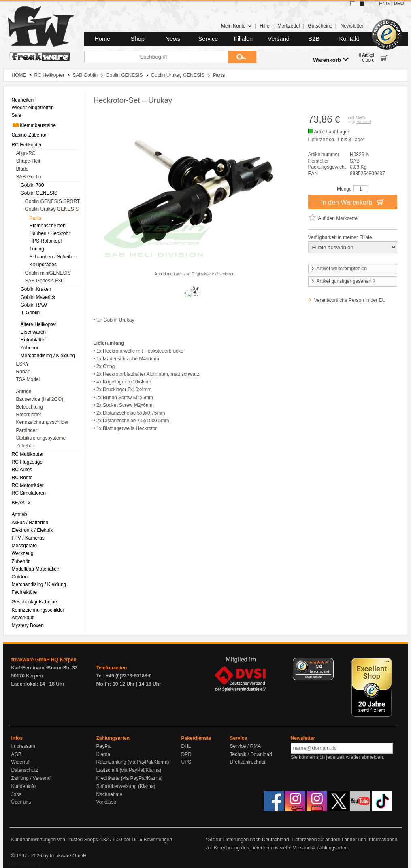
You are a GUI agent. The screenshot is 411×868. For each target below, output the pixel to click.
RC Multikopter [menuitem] (28, 454)
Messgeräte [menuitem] (24, 546)
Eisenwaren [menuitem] (33, 332)
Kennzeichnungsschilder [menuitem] (43, 422)
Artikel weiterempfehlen (339, 269)
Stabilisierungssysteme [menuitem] (41, 438)
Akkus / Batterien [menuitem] (30, 523)
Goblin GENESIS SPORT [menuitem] (53, 201)
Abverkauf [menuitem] (23, 618)
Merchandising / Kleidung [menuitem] (48, 356)
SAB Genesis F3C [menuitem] (45, 281)
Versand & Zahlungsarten (320, 848)
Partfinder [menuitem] (27, 430)
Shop (138, 39)
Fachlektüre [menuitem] (24, 592)
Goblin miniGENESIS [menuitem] (48, 273)
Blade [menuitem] (22, 169)
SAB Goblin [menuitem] (29, 177)
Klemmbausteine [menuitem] (34, 125)
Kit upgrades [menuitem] (43, 265)
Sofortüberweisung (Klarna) (126, 786)
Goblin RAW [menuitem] (34, 305)
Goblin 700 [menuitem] (32, 185)
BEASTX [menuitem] (21, 503)
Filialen (243, 39)
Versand (279, 39)
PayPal (104, 746)
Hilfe (264, 26)
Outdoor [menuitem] (20, 577)
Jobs (16, 794)
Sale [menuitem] (17, 115)
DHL (186, 746)
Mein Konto (236, 26)
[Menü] (329, 663)
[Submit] (242, 57)
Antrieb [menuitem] (24, 392)
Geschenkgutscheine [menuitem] (34, 602)
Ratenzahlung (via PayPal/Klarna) (133, 762)
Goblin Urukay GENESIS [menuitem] (52, 209)
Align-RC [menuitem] (26, 153)
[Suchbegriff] (156, 57)
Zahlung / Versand (31, 778)
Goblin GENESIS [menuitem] (39, 193)
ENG (384, 4)
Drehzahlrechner (248, 762)
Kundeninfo (24, 786)
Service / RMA (246, 746)
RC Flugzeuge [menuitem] (27, 462)
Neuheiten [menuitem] (23, 100)
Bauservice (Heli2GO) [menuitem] (40, 399)
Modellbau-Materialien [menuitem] (36, 569)
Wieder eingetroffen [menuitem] (33, 108)
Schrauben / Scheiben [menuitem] (53, 257)
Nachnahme (110, 794)
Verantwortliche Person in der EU (350, 300)
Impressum (23, 746)
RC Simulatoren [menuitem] (29, 493)
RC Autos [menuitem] (22, 470)
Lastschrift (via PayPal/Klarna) (129, 770)
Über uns (21, 802)
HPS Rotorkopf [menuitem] (46, 241)
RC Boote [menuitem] (22, 478)
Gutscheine (320, 26)
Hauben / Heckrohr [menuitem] (50, 233)
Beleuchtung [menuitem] (30, 407)
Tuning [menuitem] (37, 249)
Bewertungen (158, 840)
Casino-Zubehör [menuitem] (29, 135)
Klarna (103, 754)
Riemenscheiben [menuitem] (48, 226)
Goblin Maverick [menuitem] (38, 297)
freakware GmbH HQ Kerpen (44, 660)
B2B (314, 39)
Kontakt (349, 39)
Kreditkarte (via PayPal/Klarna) (130, 778)
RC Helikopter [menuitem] (27, 145)
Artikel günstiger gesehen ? (343, 281)
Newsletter (352, 26)
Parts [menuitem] (36, 218)
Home (102, 39)
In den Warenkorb (352, 202)
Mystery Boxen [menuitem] (28, 625)
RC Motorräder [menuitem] (28, 485)
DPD (186, 754)
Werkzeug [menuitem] (23, 553)
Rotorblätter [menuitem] (33, 340)
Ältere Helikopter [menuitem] (39, 324)
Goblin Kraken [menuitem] (36, 289)
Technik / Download (251, 754)
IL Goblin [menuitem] (30, 313)
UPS (186, 762)
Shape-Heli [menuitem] (28, 161)
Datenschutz (25, 770)
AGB (16, 754)
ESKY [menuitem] (23, 364)
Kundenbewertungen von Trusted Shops (55, 840)
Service (208, 39)
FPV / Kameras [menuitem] (28, 538)
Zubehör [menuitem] (30, 348)
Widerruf (20, 762)
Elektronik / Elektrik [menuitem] (32, 530)
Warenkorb (331, 60)
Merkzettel (289, 26)
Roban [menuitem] (23, 372)
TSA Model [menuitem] (28, 379)
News (173, 39)
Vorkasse (106, 802)
